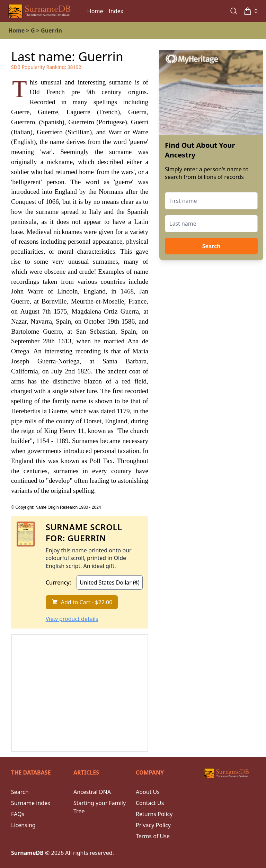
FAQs (18, 814)
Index (116, 11)
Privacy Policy (153, 825)
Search (211, 246)
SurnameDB (27, 853)
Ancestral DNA (92, 792)
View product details (72, 619)
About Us (148, 792)
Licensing (23, 825)
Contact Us (150, 803)
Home (95, 11)
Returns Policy (154, 814)
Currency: (58, 582)
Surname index (31, 803)
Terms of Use (153, 836)
